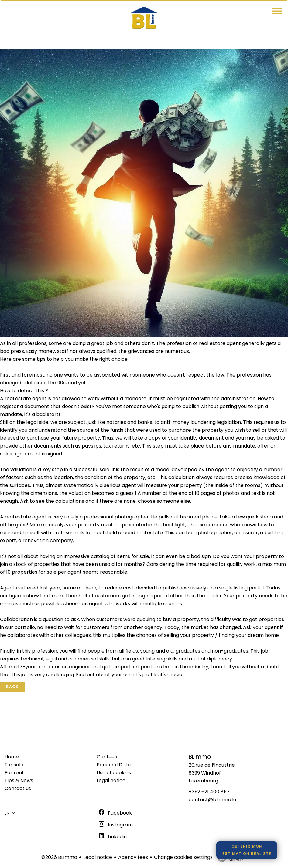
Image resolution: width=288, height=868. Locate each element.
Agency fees (133, 857)
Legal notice (98, 857)
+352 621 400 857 (209, 792)
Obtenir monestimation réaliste (247, 850)
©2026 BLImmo (59, 857)
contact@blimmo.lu (212, 800)
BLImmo (200, 757)
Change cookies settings (183, 857)
